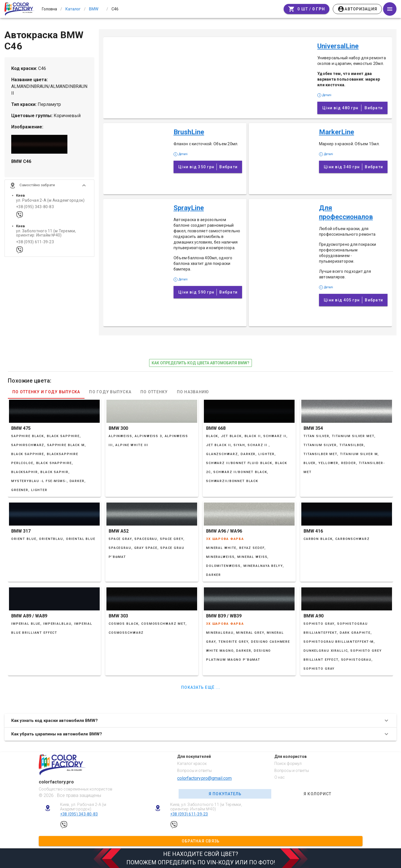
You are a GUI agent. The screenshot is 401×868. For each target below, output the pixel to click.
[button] (49, 185)
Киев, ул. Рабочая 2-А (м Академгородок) (83, 807)
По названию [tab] (193, 392)
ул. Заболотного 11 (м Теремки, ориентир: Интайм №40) (46, 233)
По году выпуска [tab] (110, 392)
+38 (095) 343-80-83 (35, 207)
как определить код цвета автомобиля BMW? (200, 363)
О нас (280, 777)
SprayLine (189, 208)
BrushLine (189, 132)
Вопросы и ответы (194, 771)
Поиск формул (288, 764)
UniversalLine (338, 46)
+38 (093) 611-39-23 (35, 242)
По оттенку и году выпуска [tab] (46, 392)
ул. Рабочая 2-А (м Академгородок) (50, 200)
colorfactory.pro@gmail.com (204, 778)
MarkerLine (337, 132)
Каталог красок (192, 764)
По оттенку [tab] (154, 392)
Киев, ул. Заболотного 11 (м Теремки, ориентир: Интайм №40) (206, 807)
